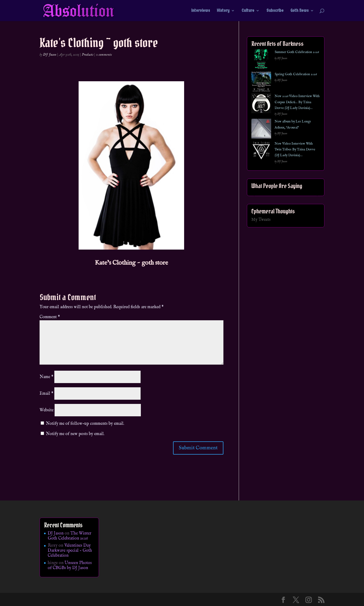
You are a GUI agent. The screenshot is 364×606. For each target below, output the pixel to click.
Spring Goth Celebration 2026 (296, 74)
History (223, 11)
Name (46, 377)
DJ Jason (50, 55)
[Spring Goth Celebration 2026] (261, 82)
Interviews (201, 11)
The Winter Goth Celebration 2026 (70, 536)
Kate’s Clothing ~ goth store (131, 263)
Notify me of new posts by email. (75, 434)
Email (46, 394)
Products (88, 55)
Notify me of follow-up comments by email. (85, 424)
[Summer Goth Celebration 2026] (261, 60)
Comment (50, 317)
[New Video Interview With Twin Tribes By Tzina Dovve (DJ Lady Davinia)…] (261, 152)
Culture (248, 11)
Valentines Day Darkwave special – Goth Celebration (70, 551)
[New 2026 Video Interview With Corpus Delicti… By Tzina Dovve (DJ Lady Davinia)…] (261, 104)
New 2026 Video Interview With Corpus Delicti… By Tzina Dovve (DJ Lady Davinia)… (297, 102)
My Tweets (261, 220)
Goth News (300, 11)
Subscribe (275, 11)
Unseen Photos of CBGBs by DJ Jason (70, 566)
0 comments (104, 55)
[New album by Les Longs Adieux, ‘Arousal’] (261, 130)
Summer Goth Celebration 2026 (297, 52)
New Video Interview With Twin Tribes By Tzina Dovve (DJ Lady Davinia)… (295, 150)
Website (47, 410)
